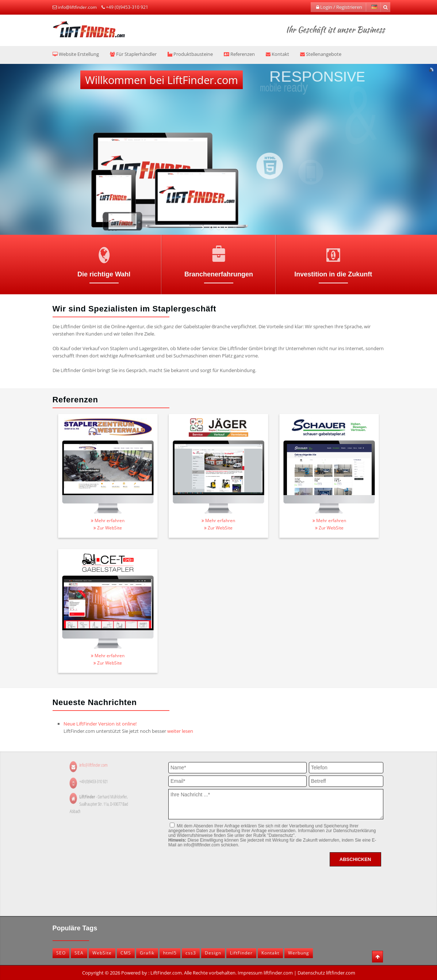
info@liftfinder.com (77, 7)
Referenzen (239, 54)
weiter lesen (180, 731)
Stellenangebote (321, 54)
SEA (79, 953)
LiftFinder (241, 953)
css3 (191, 953)
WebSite (102, 953)
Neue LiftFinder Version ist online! (100, 724)
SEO (61, 953)
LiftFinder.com (166, 973)
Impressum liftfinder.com (265, 973)
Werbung (299, 953)
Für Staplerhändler (133, 54)
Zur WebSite (108, 528)
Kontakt (277, 54)
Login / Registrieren (339, 7)
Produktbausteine (190, 54)
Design (213, 953)
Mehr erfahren (108, 520)
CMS (126, 953)
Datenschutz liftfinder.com (326, 973)
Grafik (147, 953)
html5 (170, 953)
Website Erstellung (76, 54)
